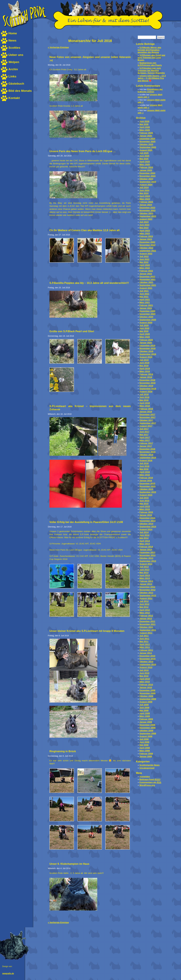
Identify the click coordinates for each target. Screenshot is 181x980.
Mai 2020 (144, 331)
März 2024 (145, 199)
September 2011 (148, 630)
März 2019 (145, 371)
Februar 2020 (146, 340)
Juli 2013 (144, 567)
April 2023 (145, 231)
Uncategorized (147, 768)
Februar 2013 (146, 581)
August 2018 (146, 392)
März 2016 (145, 475)
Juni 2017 (144, 432)
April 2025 (145, 162)
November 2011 (147, 624)
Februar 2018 (146, 409)
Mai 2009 (144, 710)
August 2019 (146, 357)
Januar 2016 (146, 481)
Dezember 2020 (147, 311)
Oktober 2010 (146, 662)
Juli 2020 (144, 325)
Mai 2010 (144, 676)
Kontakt (14, 98)
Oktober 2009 (146, 696)
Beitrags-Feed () (150, 779)
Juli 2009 (144, 705)
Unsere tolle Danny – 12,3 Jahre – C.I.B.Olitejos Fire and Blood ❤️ (152, 78)
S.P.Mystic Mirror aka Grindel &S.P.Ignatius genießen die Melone (149, 50)
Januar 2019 (146, 377)
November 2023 (147, 210)
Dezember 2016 (147, 449)
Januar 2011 (146, 653)
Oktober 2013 (146, 558)
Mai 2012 (144, 607)
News (12, 40)
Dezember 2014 (147, 518)
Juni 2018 (144, 397)
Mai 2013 (144, 573)
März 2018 (145, 406)
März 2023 (145, 233)
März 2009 (145, 716)
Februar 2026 (146, 133)
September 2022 (148, 251)
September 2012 (148, 596)
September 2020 (148, 320)
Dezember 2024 (147, 173)
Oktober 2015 (146, 489)
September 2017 (148, 423)
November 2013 (147, 555)
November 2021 (147, 279)
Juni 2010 (144, 673)
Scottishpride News (149, 765)
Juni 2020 (144, 328)
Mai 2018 (144, 400)
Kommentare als (150, 782)
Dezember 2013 (147, 552)
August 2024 (146, 185)
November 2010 (147, 659)
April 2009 (145, 713)
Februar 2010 (146, 685)
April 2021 (145, 300)
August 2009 (146, 702)
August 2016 (146, 460)
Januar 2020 (146, 343)
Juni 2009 (144, 708)
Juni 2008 (144, 742)
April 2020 (145, 334)
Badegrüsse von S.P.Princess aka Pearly (150, 64)
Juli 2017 (144, 429)
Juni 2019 (144, 363)
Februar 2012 (146, 616)
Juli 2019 (144, 360)
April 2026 (145, 127)
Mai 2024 (144, 193)
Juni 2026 (144, 121)
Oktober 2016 (146, 455)
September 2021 (148, 285)
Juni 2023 (144, 225)
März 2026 (145, 130)
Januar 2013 (146, 584)
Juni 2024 (144, 190)
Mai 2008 (144, 745)
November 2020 (147, 314)
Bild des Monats (20, 91)
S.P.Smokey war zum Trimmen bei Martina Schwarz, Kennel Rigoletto (151, 70)
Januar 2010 (146, 687)
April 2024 (145, 196)
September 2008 (148, 733)
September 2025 (148, 147)
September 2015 (148, 492)
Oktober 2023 (146, 213)
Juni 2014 (144, 535)
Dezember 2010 (147, 656)
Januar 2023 (146, 239)
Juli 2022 (144, 256)
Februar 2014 (146, 547)
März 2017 (145, 440)
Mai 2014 (144, 538)
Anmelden (145, 777)
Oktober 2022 (146, 248)
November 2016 (147, 452)
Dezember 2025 (147, 139)
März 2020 (145, 337)
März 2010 (145, 682)
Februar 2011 (146, 650)
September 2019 (148, 354)
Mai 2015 (144, 504)
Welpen (14, 62)
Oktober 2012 (146, 593)
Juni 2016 (144, 466)
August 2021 (146, 288)
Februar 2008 (146, 754)
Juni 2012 (144, 604)
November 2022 (147, 245)
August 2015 (146, 495)
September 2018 (148, 389)
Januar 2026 (146, 136)
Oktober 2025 (146, 144)
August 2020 (146, 323)
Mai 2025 (144, 159)
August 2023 (146, 219)
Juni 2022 (144, 259)
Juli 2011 (144, 636)
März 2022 (145, 268)
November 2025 (147, 142)
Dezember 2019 (147, 346)
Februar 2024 (146, 202)
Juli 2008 (144, 739)
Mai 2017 (144, 435)
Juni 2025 (144, 156)
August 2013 (146, 564)
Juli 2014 (144, 532)
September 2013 (148, 561)
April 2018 (145, 403)
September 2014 (148, 527)
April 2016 (145, 472)
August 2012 (146, 598)
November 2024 (147, 176)
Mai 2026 (144, 124)
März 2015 (145, 509)
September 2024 (148, 182)
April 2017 (145, 437)
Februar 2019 (146, 374)
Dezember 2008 (147, 725)
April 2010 (145, 679)
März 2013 (145, 578)
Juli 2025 (144, 153)
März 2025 (145, 165)
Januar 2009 (146, 722)
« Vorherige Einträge (58, 47)
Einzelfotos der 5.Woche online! (150, 91)
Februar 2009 (146, 719)
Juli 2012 (144, 601)
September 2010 (148, 664)
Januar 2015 (146, 515)
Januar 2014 (146, 550)
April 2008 (145, 748)
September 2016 (148, 458)
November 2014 (147, 521)
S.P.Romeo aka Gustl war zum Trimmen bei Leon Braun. (151, 58)
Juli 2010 (144, 670)
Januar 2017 (146, 446)
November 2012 (147, 590)
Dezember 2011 (147, 621)
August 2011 (146, 633)
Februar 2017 (146, 443)
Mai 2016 (144, 469)
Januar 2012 (146, 619)
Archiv (13, 69)
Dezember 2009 (147, 690)
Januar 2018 (146, 412)
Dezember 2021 (147, 277)
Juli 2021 (144, 291)
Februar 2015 (146, 512)
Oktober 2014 (146, 524)
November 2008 (147, 728)
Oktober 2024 (146, 179)
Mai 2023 (144, 228)
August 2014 (146, 529)
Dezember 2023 (147, 208)
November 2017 (147, 417)
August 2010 (146, 667)
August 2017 (146, 426)
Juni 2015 (144, 501)
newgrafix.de (8, 973)
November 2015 (147, 486)
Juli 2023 (144, 222)
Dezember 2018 (147, 380)
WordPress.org (147, 785)
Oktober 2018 (146, 386)
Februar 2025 (146, 167)
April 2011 (145, 644)
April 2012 (145, 610)
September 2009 (148, 699)
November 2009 (147, 693)
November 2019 (147, 348)
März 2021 (145, 302)
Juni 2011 (144, 639)
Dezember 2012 (147, 587)
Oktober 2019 (146, 351)
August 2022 (146, 254)
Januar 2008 (146, 756)
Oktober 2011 (146, 627)
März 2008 (145, 751)
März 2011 (145, 647)
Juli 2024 (144, 187)
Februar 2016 (146, 478)
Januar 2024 (146, 205)
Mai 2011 (144, 641)
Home (13, 33)
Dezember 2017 (147, 414)
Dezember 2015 (147, 483)
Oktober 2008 (146, 731)
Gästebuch (16, 84)
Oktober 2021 (146, 282)
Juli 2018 (144, 394)
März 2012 (145, 613)
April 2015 (145, 506)
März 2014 (145, 544)
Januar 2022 (146, 274)
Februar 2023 (146, 236)
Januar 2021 (146, 308)
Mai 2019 (144, 366)
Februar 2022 (146, 271)
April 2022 (145, 265)
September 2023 (148, 216)
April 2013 (145, 575)
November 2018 (147, 383)
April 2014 (145, 541)
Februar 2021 (146, 305)
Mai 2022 (144, 262)
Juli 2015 (144, 498)
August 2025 (146, 150)
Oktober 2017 (146, 420)
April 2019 (145, 369)
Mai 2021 (144, 297)
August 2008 (146, 736)
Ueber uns (16, 55)
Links (12, 76)
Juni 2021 (144, 294)
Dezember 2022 (147, 242)
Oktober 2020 (146, 317)
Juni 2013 (144, 570)
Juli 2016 (144, 463)
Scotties (14, 48)
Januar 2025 (146, 170)
